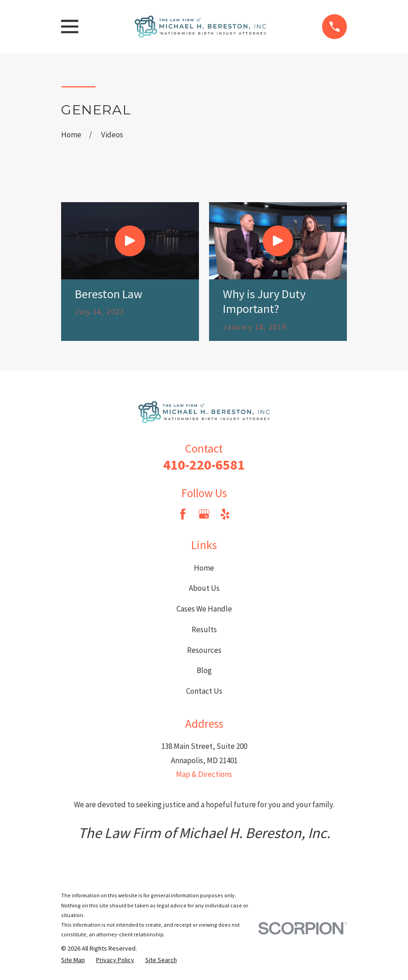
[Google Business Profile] (204, 514)
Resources (204, 650)
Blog (204, 670)
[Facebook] (183, 514)
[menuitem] (73, 960)
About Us (204, 588)
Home (204, 568)
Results (204, 629)
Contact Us (204, 691)
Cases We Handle (204, 609)
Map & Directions (204, 774)
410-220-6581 (204, 465)
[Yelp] (225, 514)
